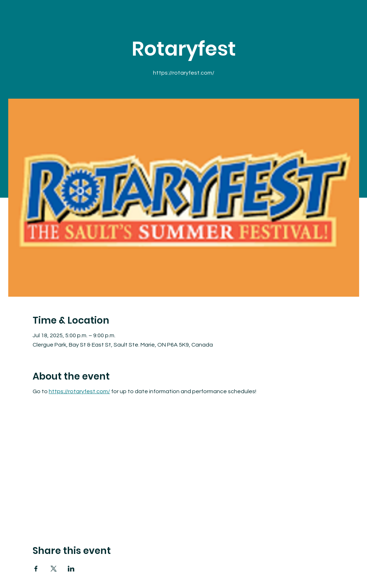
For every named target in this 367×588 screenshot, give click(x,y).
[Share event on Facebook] (36, 569)
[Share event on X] (54, 569)
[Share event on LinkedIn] (71, 569)
